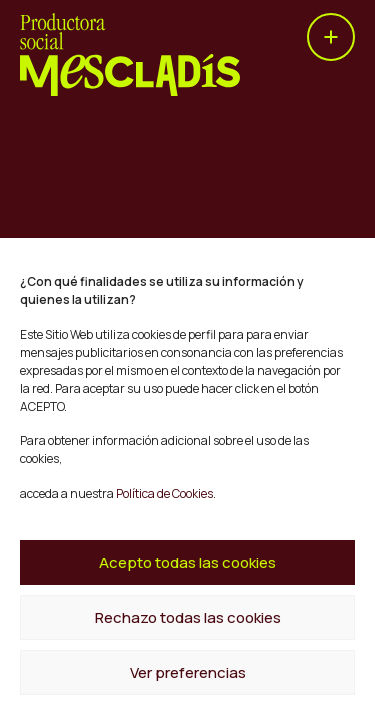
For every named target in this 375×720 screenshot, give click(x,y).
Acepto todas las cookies (187, 562)
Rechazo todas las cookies (188, 617)
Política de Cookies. (165, 493)
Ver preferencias (188, 672)
